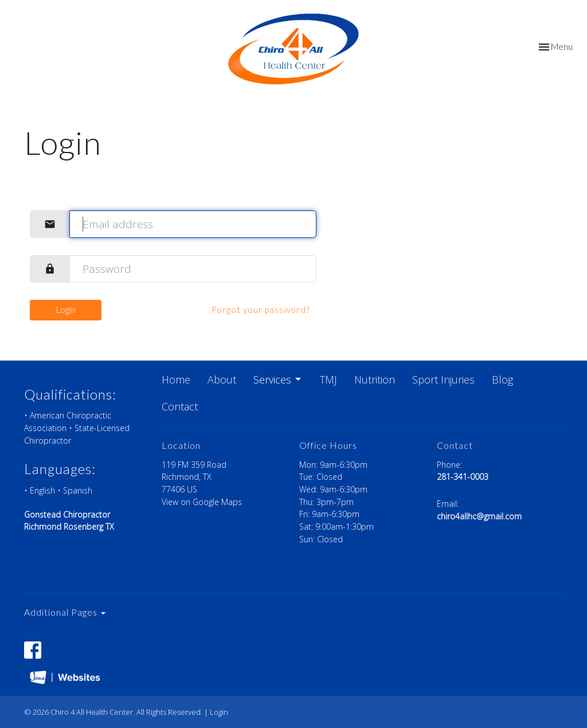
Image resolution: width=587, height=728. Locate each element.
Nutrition (375, 379)
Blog (502, 379)
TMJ (328, 379)
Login (66, 310)
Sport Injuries (443, 379)
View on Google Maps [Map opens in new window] (202, 502)
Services (278, 379)
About (222, 379)
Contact (180, 406)
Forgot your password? (261, 310)
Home (176, 379)
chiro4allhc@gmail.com (479, 516)
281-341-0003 (463, 477)
